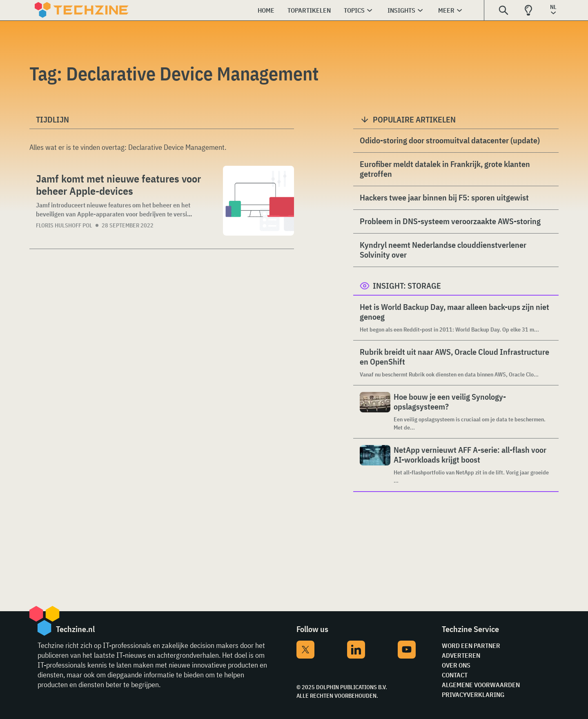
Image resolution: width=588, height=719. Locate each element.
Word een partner (471, 646)
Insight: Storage (407, 286)
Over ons (456, 665)
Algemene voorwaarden (481, 685)
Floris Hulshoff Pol (64, 225)
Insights (401, 10)
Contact (455, 675)
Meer (446, 10)
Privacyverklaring (473, 695)
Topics (354, 10)
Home (266, 10)
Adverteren (461, 655)
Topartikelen (309, 10)
